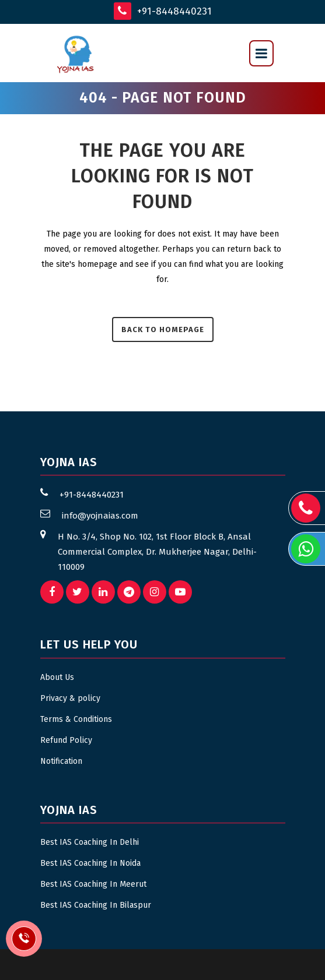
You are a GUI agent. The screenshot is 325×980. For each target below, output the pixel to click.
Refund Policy (66, 740)
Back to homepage (163, 329)
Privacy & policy (70, 698)
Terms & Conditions (76, 719)
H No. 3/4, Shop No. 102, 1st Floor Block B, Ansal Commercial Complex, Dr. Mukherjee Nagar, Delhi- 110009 (157, 552)
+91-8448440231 (163, 11)
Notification (61, 761)
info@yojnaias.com (100, 516)
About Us (57, 677)
